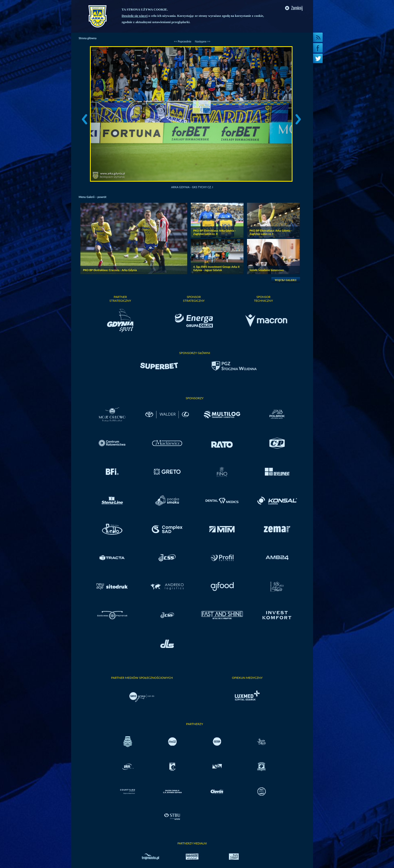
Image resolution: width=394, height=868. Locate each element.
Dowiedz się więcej (135, 16)
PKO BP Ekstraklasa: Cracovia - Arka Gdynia (110, 270)
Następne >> (203, 41)
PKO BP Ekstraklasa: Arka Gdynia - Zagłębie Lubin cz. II (215, 232)
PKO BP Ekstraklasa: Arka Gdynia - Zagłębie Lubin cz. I (271, 232)
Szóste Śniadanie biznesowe (267, 270)
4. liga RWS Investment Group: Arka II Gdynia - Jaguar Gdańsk (216, 268)
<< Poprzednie (183, 41)
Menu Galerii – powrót (92, 197)
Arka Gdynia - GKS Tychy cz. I (192, 187)
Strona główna (88, 38)
